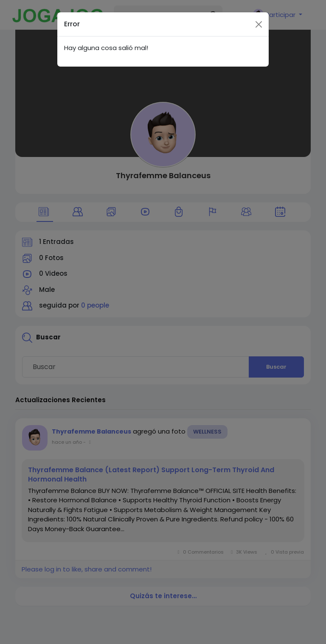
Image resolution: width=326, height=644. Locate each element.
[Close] (259, 16)
